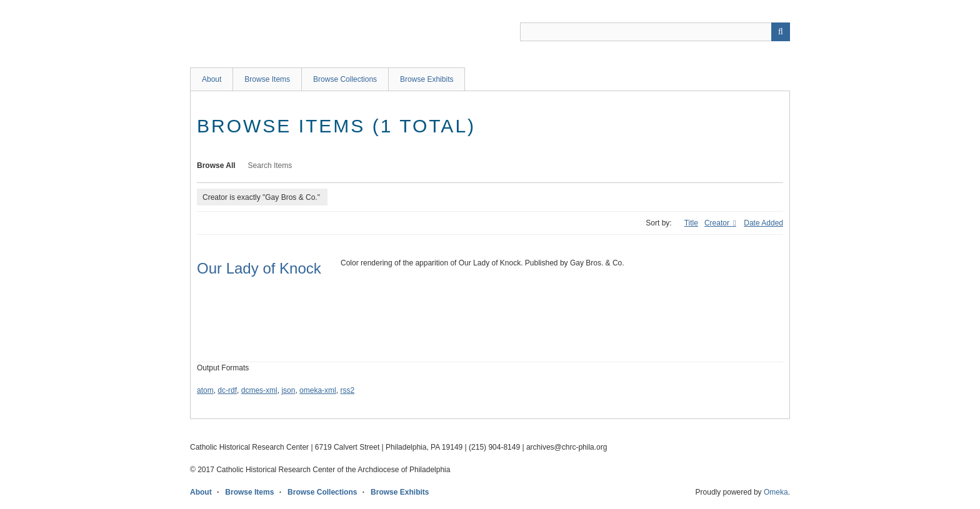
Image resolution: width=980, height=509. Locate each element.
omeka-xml (318, 390)
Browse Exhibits (427, 79)
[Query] (655, 32)
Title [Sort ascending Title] (691, 223)
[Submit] (781, 32)
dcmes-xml (259, 390)
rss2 (347, 390)
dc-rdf (227, 390)
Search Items (270, 166)
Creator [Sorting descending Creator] (718, 223)
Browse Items (267, 79)
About (212, 79)
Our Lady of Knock (259, 268)
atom (205, 390)
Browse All (216, 166)
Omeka (776, 492)
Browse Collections (345, 79)
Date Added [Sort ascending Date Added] (763, 223)
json (288, 390)
